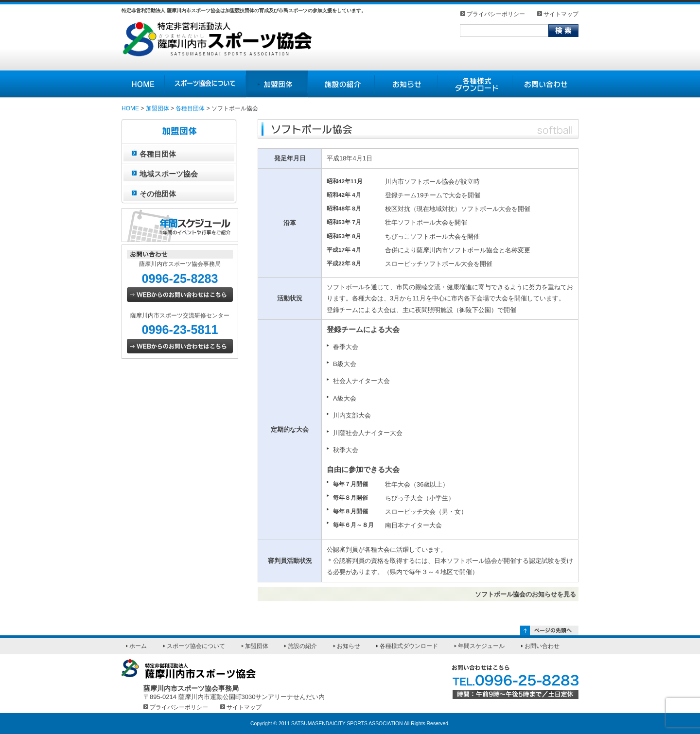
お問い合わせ (542, 646)
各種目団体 (190, 108)
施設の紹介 (302, 646)
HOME (130, 108)
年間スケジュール (481, 646)
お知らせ (349, 646)
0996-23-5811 (180, 330)
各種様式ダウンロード (409, 646)
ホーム (138, 646)
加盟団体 (157, 108)
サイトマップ (561, 14)
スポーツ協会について (196, 646)
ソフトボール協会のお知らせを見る (525, 594)
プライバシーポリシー (496, 14)
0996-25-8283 (180, 279)
